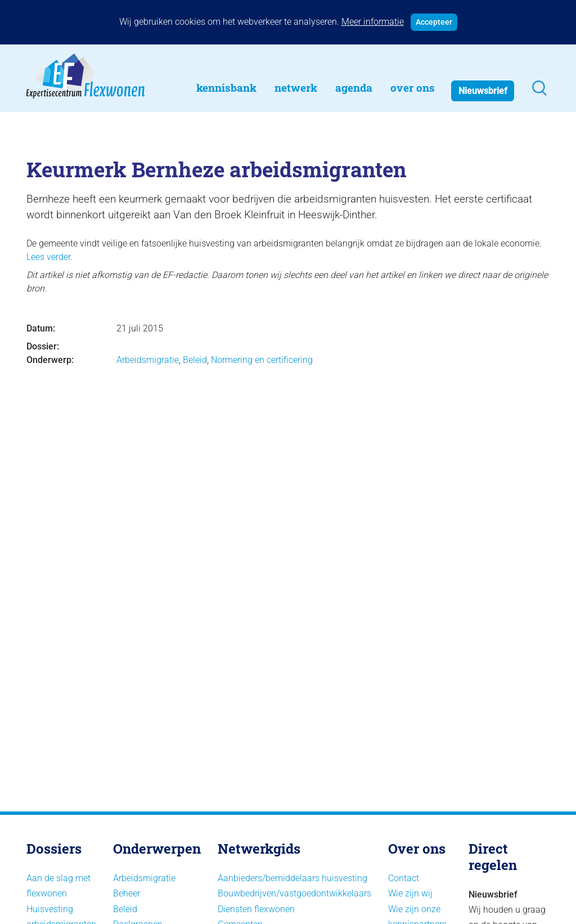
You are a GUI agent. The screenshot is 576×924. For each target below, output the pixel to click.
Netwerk (296, 88)
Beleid (195, 360)
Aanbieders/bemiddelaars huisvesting (292, 878)
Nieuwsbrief (483, 91)
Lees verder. (49, 257)
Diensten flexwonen (256, 909)
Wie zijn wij (410, 893)
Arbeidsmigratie (148, 360)
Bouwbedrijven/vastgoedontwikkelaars (294, 893)
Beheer (127, 893)
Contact (404, 878)
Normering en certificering (262, 360)
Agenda (354, 88)
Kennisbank (226, 88)
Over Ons (413, 88)
